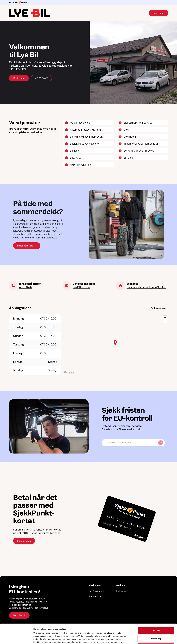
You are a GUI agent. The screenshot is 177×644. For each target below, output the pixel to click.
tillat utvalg (156, 619)
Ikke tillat (156, 627)
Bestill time (19, 78)
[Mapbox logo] (69, 373)
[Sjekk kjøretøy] (161, 443)
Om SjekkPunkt (96, 591)
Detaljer (136, 639)
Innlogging (122, 591)
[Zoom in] (165, 317)
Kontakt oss (95, 596)
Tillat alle (156, 611)
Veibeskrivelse (160, 309)
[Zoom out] (165, 321)
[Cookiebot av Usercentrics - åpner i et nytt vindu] (17, 639)
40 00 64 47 (41, 78)
